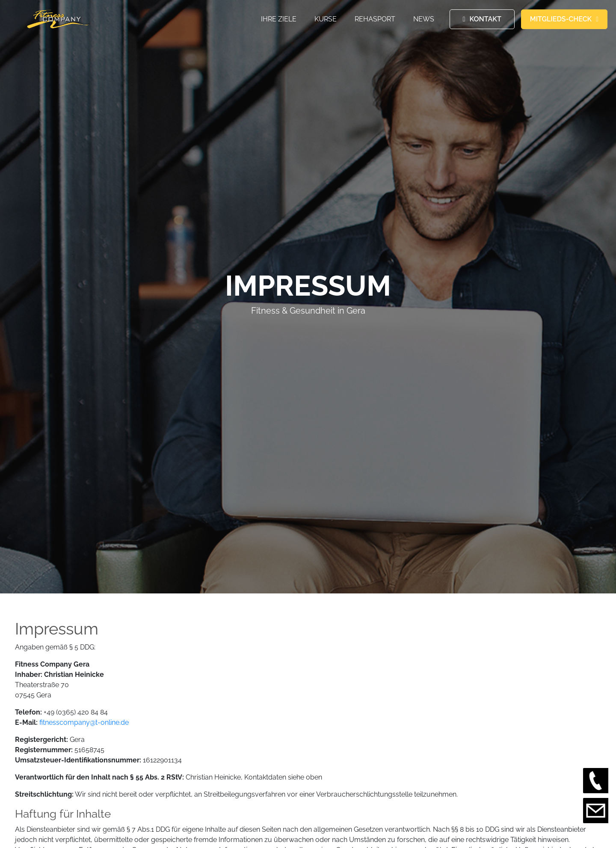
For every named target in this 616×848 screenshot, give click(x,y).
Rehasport (375, 19)
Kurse (326, 19)
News (424, 19)
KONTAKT (486, 19)
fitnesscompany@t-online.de (84, 722)
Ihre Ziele (279, 19)
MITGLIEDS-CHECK (561, 19)
